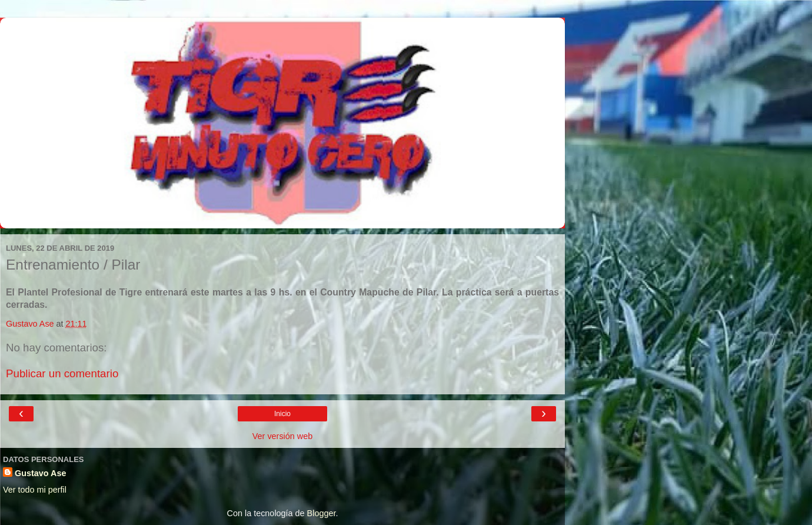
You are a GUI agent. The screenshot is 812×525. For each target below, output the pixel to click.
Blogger (322, 513)
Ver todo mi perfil (35, 490)
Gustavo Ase (40, 473)
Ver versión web (282, 436)
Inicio (282, 414)
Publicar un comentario (62, 373)
